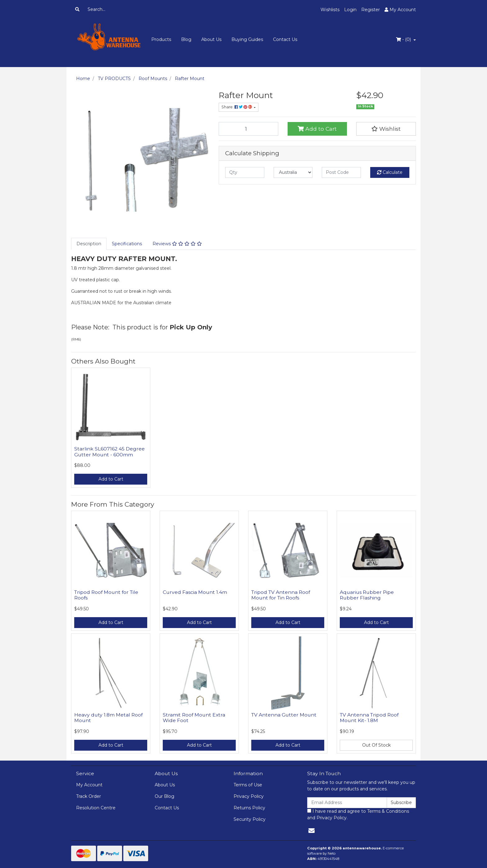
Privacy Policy (249, 796)
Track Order (89, 796)
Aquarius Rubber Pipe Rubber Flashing (367, 595)
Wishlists (330, 10)
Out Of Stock (376, 745)
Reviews (177, 244)
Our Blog (164, 796)
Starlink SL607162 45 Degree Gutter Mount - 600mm (109, 452)
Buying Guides (247, 39)
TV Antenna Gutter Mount (284, 715)
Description (89, 244)
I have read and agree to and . (358, 814)
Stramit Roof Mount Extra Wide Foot (194, 718)
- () (404, 39)
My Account (89, 785)
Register (371, 10)
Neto (332, 853)
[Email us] (312, 831)
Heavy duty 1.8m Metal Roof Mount (108, 718)
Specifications (127, 244)
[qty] (245, 172)
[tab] (89, 244)
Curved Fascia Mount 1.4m (195, 592)
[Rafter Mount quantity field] (248, 129)
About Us (211, 39)
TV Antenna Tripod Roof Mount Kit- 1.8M (369, 718)
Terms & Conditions (388, 811)
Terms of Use (248, 785)
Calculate (390, 172)
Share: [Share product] (237, 107)
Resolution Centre (96, 808)
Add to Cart (317, 129)
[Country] (293, 172)
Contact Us (285, 39)
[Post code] (341, 172)
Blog (186, 39)
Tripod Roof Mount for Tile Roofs (106, 595)
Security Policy (250, 819)
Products (161, 39)
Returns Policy (249, 808)
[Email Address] (347, 803)
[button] (386, 129)
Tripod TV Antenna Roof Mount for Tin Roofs (281, 595)
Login (350, 10)
